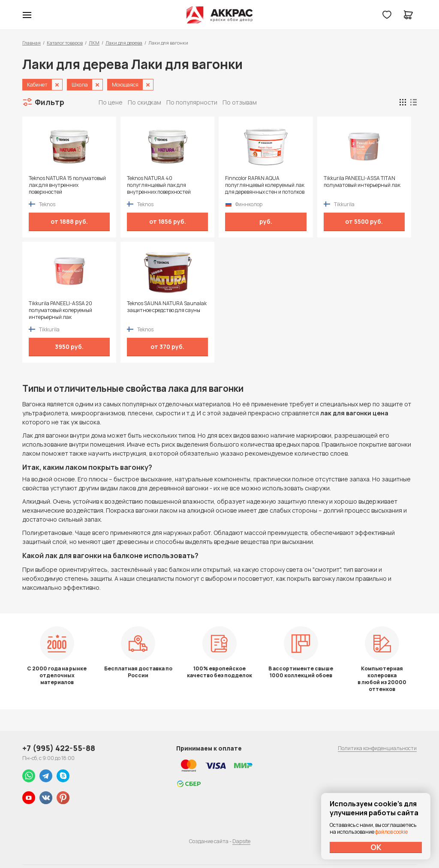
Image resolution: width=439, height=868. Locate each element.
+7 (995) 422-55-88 (59, 748)
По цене (111, 102)
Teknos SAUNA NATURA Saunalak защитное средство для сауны (167, 307)
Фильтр (50, 102)
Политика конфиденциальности (377, 748)
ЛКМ (94, 43)
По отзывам (240, 102)
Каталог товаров (65, 43)
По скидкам (144, 102)
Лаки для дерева (124, 43)
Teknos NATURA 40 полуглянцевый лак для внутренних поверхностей (159, 185)
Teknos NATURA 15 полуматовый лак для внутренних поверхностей (67, 185)
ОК (376, 847)
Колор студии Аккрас (220, 15)
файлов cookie (391, 832)
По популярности (192, 102)
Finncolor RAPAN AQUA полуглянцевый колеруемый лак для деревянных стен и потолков (265, 185)
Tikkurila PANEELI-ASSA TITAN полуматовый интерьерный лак (362, 182)
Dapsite (241, 841)
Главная (32, 43)
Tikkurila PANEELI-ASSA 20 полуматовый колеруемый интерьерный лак (60, 310)
